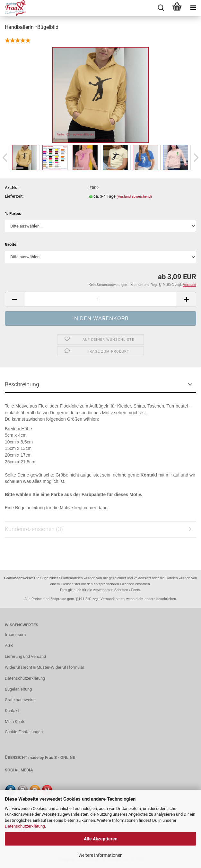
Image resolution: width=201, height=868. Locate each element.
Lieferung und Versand (25, 656)
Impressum (15, 635)
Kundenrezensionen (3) (34, 529)
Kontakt (12, 711)
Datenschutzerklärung (25, 826)
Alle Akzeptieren (101, 839)
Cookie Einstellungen (24, 732)
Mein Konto (15, 722)
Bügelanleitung (18, 689)
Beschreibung (22, 384)
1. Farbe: (13, 214)
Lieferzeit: (14, 196)
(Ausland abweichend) (134, 197)
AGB (9, 645)
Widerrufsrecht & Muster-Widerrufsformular (44, 667)
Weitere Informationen (100, 855)
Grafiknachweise (20, 700)
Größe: (11, 244)
